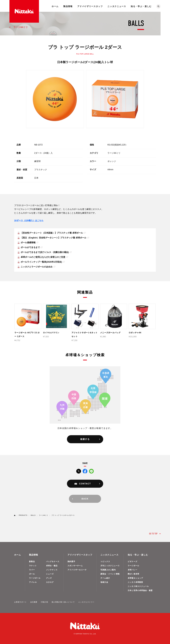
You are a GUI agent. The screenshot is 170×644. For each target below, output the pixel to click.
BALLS (33, 515)
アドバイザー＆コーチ (77, 570)
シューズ (50, 574)
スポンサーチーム (75, 566)
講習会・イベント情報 (110, 574)
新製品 (32, 561)
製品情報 (68, 6)
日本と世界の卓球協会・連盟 (140, 590)
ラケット (33, 566)
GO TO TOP (153, 534)
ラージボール (35, 578)
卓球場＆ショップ (135, 578)
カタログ (50, 582)
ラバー (32, 570)
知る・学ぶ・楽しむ (141, 6)
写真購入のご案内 (108, 570)
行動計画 (44, 602)
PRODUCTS (23, 515)
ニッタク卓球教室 (135, 582)
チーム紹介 (105, 578)
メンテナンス (52, 570)
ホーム (55, 6)
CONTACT (85, 484)
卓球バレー (133, 570)
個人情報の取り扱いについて (63, 602)
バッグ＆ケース (53, 561)
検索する (85, 439)
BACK (85, 499)
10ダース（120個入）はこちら (29, 220)
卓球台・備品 (52, 566)
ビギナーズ (133, 561)
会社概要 (34, 602)
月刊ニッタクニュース (110, 566)
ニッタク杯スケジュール (138, 586)
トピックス (105, 561)
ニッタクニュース (117, 6)
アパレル (33, 582)
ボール (32, 574)
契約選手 (71, 561)
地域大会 (104, 582)
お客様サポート (20, 602)
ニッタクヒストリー (86, 602)
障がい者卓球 (133, 574)
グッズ (49, 578)
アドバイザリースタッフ (90, 6)
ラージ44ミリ (21, 27)
